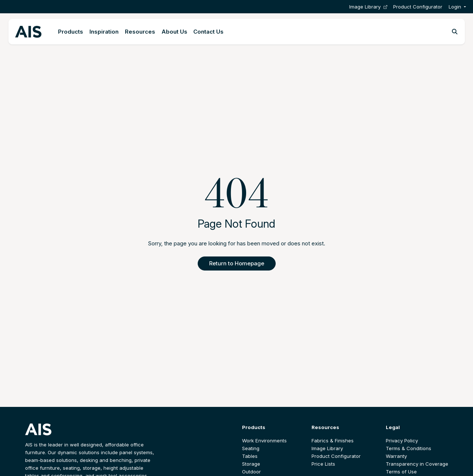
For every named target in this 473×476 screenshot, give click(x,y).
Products (71, 32)
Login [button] (455, 7)
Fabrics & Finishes (333, 441)
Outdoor (251, 472)
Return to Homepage (237, 263)
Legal (393, 427)
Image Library (368, 7)
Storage (251, 464)
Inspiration (104, 32)
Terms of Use (401, 472)
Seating (251, 448)
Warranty (396, 456)
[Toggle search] (455, 32)
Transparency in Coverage (417, 464)
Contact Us (208, 32)
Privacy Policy (402, 441)
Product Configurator (418, 7)
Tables (250, 456)
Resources (140, 32)
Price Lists (323, 464)
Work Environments (264, 441)
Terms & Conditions (409, 448)
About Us (174, 32)
